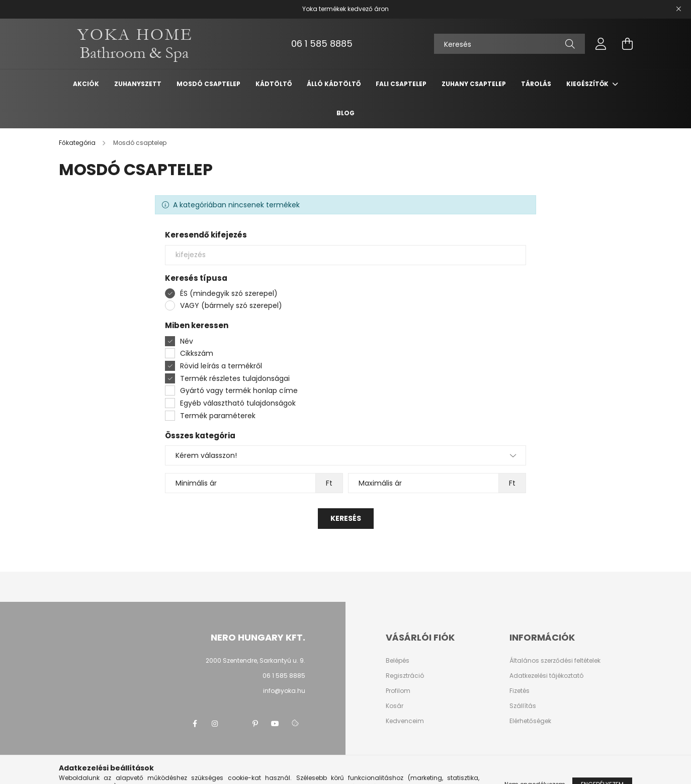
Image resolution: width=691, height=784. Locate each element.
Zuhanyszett (138, 84)
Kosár (395, 706)
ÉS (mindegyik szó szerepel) (229, 293)
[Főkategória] (78, 143)
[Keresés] (509, 44)
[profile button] (601, 44)
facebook (195, 724)
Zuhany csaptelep (474, 84)
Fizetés (520, 691)
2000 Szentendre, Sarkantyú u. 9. (255, 660)
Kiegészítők (588, 84)
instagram (215, 724)
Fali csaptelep (401, 84)
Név (187, 341)
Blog (345, 113)
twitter (235, 724)
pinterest (255, 724)
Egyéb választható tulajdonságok (238, 403)
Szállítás (523, 706)
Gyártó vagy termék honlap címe (239, 390)
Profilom (398, 691)
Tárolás (536, 84)
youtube (275, 724)
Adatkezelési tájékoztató (546, 676)
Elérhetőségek (530, 721)
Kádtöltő (274, 84)
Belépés (398, 661)
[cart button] (627, 44)
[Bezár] (678, 9)
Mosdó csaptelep (208, 84)
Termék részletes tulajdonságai (235, 378)
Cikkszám (197, 353)
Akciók (86, 84)
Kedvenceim (405, 721)
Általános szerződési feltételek (555, 661)
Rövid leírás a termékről (221, 366)
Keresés (346, 518)
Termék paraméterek (218, 416)
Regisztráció (405, 676)
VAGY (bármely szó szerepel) (231, 305)
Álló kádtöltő (334, 84)
